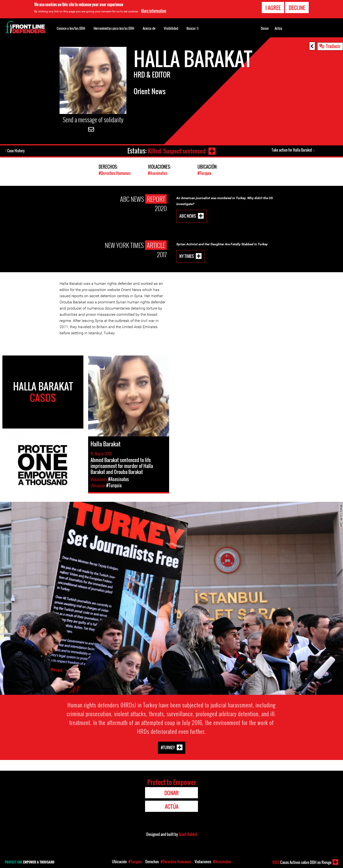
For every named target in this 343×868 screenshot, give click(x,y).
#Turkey (168, 747)
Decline (297, 8)
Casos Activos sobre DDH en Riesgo (302, 862)
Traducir (333, 46)
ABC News (188, 215)
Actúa (278, 28)
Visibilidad (171, 28)
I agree (273, 8)
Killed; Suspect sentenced (177, 151)
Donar (265, 28)
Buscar (193, 28)
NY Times (187, 256)
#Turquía (204, 173)
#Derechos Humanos (115, 173)
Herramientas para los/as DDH (114, 28)
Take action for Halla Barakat (292, 150)
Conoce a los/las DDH (71, 28)
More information (154, 11)
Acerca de (149, 28)
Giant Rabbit (188, 834)
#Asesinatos (158, 173)
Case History (16, 151)
